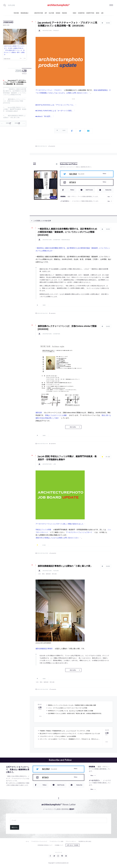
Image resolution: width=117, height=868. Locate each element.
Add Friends (89, 190)
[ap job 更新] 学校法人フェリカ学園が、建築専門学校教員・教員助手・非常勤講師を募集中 (15, 109)
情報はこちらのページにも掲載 (56, 415)
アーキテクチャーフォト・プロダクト (49, 90)
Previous (21, 58)
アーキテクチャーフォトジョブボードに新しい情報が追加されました (59, 524)
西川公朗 (54, 574)
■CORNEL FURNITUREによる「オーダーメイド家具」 (54, 111)
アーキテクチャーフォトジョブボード (79, 532)
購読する (15, 827)
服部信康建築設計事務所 (44, 649)
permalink (53, 146)
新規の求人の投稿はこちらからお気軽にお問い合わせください (57, 538)
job (55, 464)
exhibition (57, 240)
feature (56, 571)
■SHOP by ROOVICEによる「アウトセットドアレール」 (55, 105)
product (56, 31)
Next (24, 58)
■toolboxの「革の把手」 (44, 116)
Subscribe (108, 190)
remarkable (66, 240)
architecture (47, 31)
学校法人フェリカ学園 (43, 530)
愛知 (43, 574)
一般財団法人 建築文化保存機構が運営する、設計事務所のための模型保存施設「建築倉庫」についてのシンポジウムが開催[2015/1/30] (15, 92)
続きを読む (73, 427)
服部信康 (39, 413)
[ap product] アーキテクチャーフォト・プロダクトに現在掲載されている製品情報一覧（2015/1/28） (15, 82)
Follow (104, 174)
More (109, 196)
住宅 (40, 574)
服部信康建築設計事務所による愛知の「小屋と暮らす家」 (14, 117)
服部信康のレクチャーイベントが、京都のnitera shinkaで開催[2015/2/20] (14, 101)
